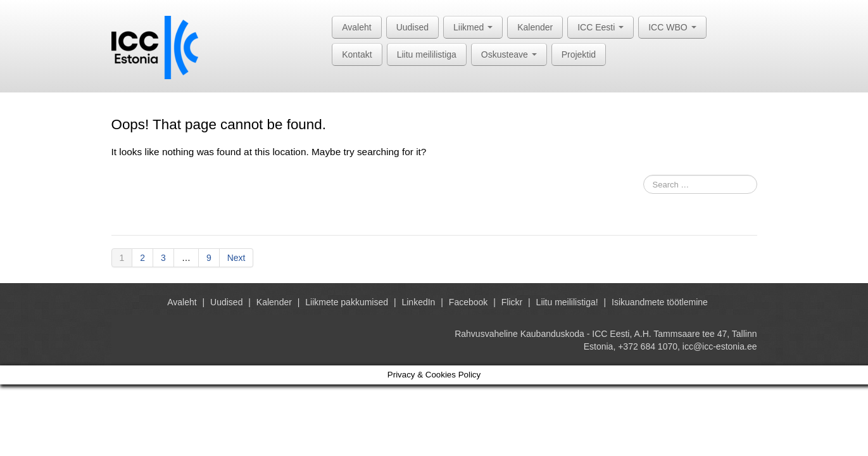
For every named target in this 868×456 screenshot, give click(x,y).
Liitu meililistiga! (567, 302)
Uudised (412, 27)
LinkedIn (418, 302)
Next (236, 258)
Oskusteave (509, 54)
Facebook (468, 302)
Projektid (579, 54)
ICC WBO (672, 27)
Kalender (535, 27)
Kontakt (357, 54)
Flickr (512, 302)
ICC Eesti (601, 27)
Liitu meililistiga (427, 54)
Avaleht (356, 27)
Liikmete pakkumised (347, 302)
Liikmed (473, 27)
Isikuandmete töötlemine (660, 302)
